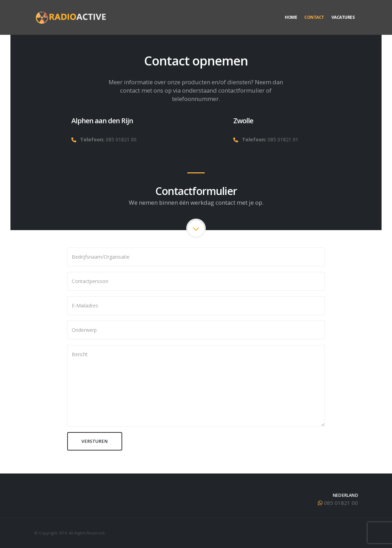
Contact (314, 17)
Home (291, 17)
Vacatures (343, 17)
